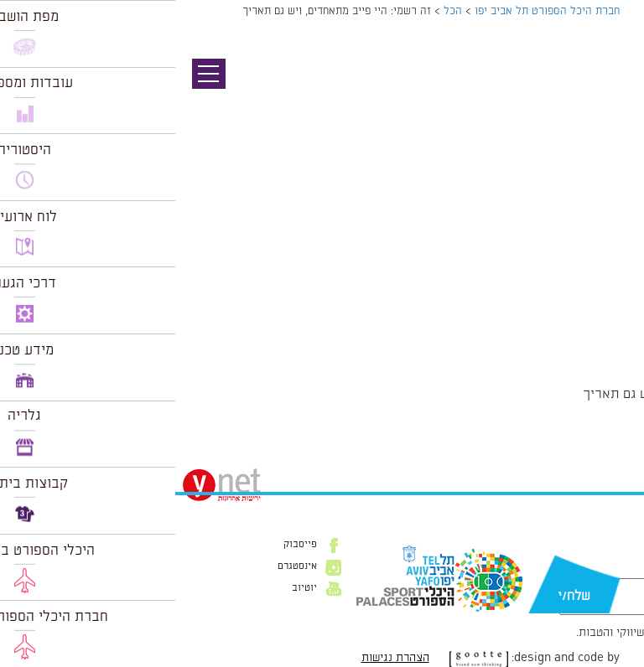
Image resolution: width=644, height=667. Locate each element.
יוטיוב (129, 588)
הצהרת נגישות (220, 658)
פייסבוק (125, 545)
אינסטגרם (122, 566)
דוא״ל (609, 570)
